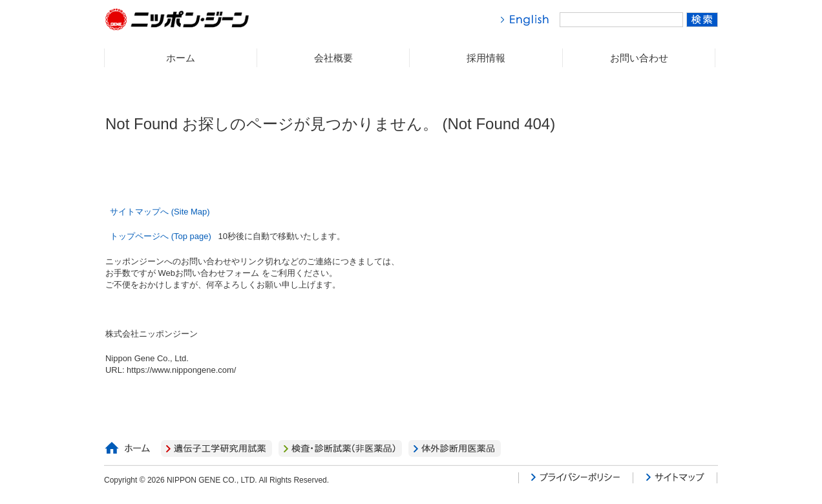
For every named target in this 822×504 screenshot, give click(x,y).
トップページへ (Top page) (162, 236)
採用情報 (486, 58)
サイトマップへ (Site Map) (160, 212)
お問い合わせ (639, 58)
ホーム (181, 58)
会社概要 (333, 58)
